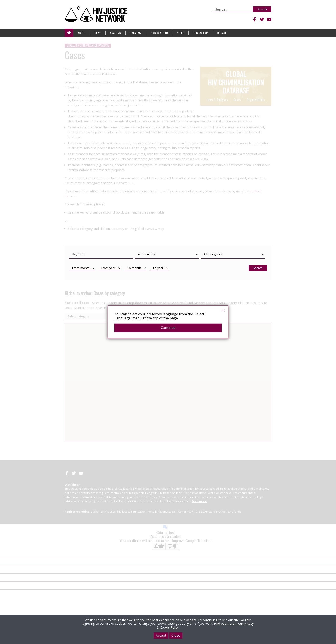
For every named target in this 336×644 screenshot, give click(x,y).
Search (262, 9)
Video (181, 33)
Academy (116, 33)
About (82, 33)
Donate (222, 33)
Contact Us (201, 33)
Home (69, 33)
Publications (160, 33)
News (98, 33)
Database (136, 33)
